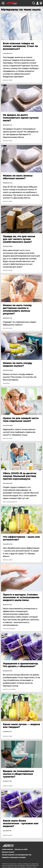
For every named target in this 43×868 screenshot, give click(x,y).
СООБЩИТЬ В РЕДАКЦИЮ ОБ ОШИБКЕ (14, 857)
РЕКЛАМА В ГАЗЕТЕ (8, 852)
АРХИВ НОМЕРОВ (7, 849)
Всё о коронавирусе (10, 502)
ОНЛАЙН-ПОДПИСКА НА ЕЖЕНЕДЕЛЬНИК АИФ (17, 855)
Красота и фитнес (9, 689)
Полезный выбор (9, 629)
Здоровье (6, 383)
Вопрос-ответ (8, 80)
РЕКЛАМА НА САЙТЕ (21, 849)
